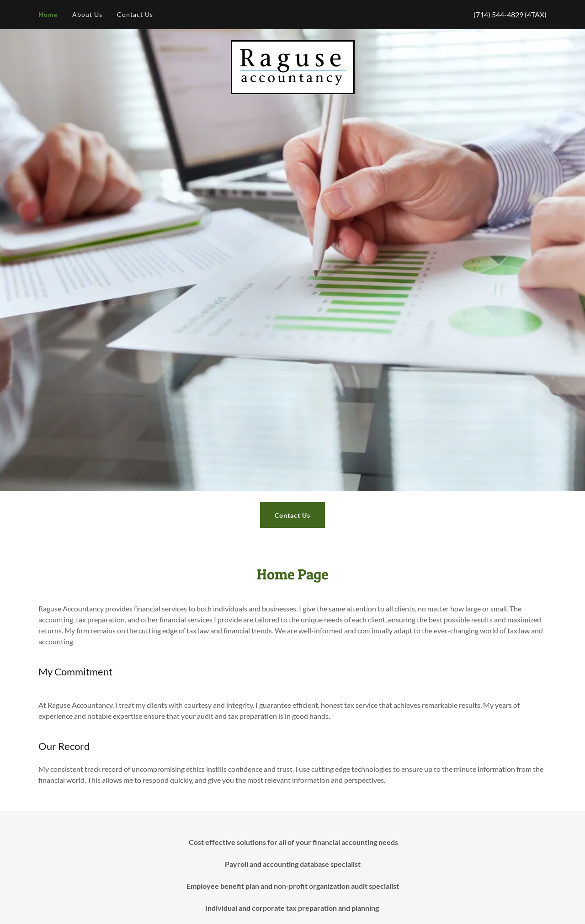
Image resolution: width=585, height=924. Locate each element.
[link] (293, 66)
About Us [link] (87, 14)
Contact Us (292, 515)
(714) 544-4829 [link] (498, 14)
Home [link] (48, 14)
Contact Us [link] (135, 14)
